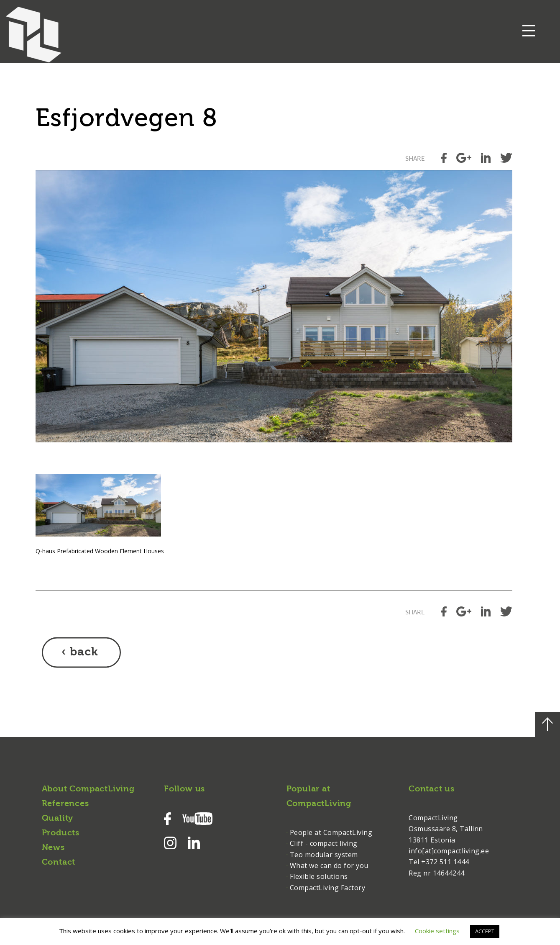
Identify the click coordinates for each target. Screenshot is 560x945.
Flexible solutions (319, 876)
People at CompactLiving (331, 832)
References (65, 804)
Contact (59, 863)
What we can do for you (329, 865)
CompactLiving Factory (328, 888)
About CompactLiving (88, 789)
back (84, 652)
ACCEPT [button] (485, 931)
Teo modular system (324, 855)
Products (61, 833)
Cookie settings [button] (437, 931)
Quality (58, 819)
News (53, 848)
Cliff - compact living (324, 843)
